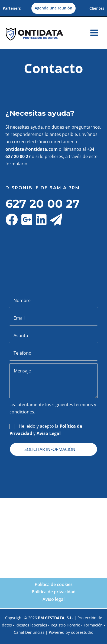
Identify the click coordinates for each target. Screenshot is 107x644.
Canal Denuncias (29, 632)
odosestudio (82, 632)
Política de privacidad (54, 592)
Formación (93, 625)
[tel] (53, 353)
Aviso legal (53, 599)
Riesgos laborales (31, 625)
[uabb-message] (53, 381)
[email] (53, 318)
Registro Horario (65, 625)
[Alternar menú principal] (94, 33)
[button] (53, 8)
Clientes (97, 8)
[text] (53, 301)
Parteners (12, 8)
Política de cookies (54, 584)
